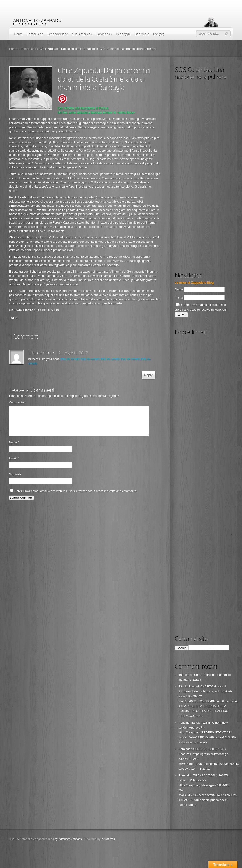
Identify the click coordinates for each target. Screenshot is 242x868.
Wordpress (108, 839)
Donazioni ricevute (195, 742)
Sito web (15, 480)
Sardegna (104, 34)
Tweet (13, 318)
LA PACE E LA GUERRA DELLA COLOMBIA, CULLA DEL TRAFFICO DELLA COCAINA (203, 711)
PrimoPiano (35, 34)
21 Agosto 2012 (73, 353)
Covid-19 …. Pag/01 (196, 769)
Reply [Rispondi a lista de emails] (148, 375)
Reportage (123, 34)
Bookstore (142, 34)
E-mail (179, 298)
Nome (14, 448)
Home (18, 34)
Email (14, 464)
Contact (158, 34)
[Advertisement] (207, 231)
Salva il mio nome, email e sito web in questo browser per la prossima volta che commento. (76, 496)
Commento (18, 402)
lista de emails (42, 353)
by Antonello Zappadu (68, 839)
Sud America (82, 34)
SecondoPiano (58, 34)
